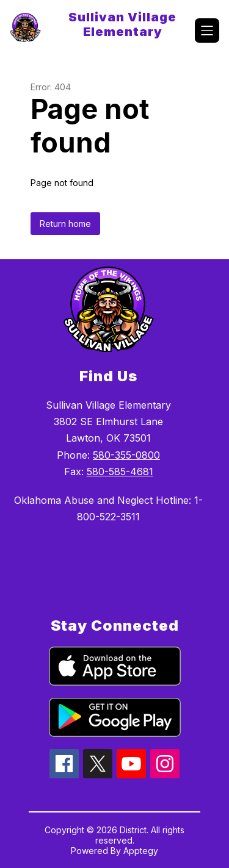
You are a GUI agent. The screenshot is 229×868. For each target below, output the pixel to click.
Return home (65, 224)
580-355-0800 (126, 455)
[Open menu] (207, 30)
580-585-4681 (120, 472)
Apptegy (141, 851)
